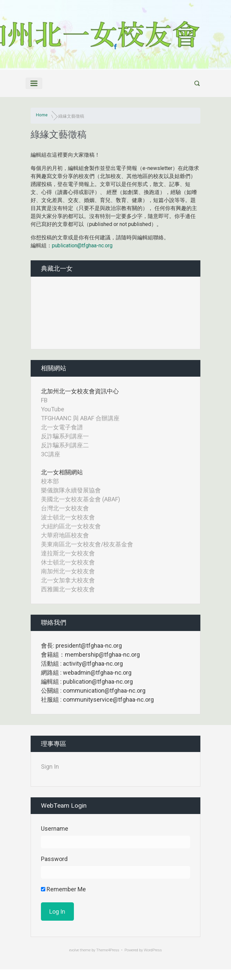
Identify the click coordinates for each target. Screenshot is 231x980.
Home (42, 115)
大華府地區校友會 (65, 535)
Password (54, 859)
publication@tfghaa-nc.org (82, 245)
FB (44, 400)
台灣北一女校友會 (65, 508)
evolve (74, 950)
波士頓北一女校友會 (68, 517)
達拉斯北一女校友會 (68, 553)
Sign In (50, 766)
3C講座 (51, 454)
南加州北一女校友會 (68, 571)
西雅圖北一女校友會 (68, 589)
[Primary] (34, 83)
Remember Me (63, 889)
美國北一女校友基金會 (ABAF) (81, 499)
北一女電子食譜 (62, 427)
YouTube (53, 409)
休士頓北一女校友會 (68, 562)
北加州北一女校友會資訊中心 (80, 391)
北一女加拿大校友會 (68, 580)
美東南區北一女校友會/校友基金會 (87, 544)
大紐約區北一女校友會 (71, 526)
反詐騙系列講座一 (65, 436)
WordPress (153, 950)
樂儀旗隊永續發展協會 (71, 490)
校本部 (50, 481)
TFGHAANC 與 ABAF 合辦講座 (80, 418)
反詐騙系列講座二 (65, 445)
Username (55, 828)
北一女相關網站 (62, 472)
